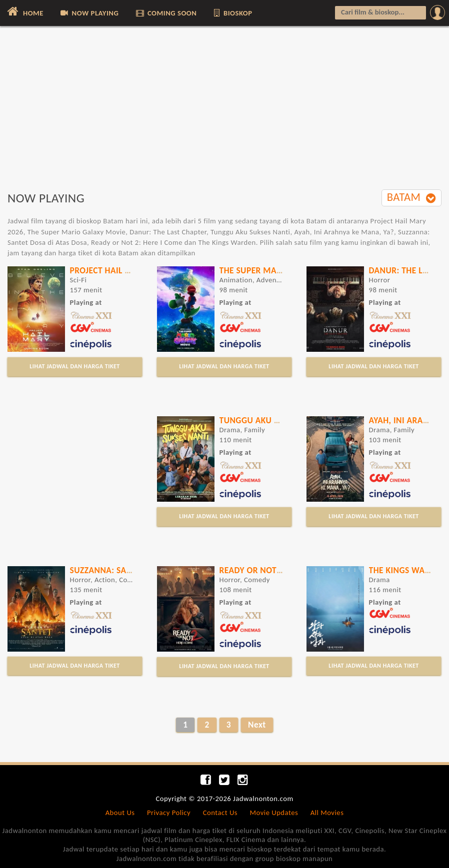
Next (257, 725)
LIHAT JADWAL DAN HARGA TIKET (74, 366)
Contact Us (220, 813)
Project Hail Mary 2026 (119, 270)
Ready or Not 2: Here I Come (279, 570)
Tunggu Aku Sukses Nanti (274, 420)
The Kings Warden (407, 570)
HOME (24, 11)
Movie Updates (274, 813)
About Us (120, 813)
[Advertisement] (224, 113)
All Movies (327, 813)
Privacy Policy (169, 813)
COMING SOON (166, 13)
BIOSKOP (232, 13)
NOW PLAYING (89, 13)
